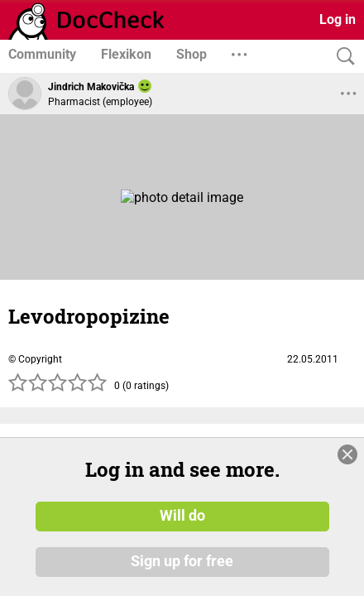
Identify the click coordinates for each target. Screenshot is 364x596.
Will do (182, 516)
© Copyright (35, 359)
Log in (338, 19)
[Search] (342, 57)
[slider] (58, 387)
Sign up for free (182, 562)
